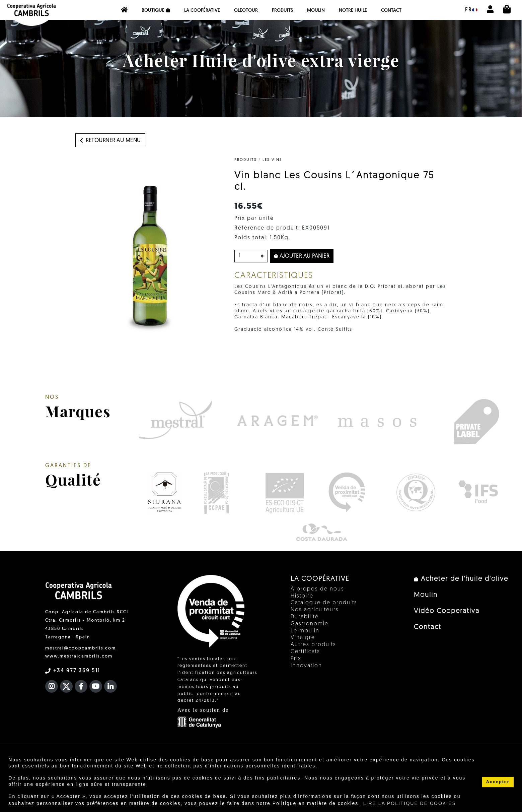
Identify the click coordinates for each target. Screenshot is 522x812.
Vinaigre (303, 638)
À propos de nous (317, 589)
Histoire (302, 596)
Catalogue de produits (324, 603)
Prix (296, 659)
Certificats (305, 652)
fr (471, 10)
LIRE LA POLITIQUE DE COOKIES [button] (410, 803)
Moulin (316, 11)
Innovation (306, 666)
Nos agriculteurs (315, 610)
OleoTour (246, 11)
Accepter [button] (498, 782)
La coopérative (202, 11)
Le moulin (305, 631)
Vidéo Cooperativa (447, 611)
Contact (391, 11)
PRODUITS (282, 11)
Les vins (272, 160)
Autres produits (313, 645)
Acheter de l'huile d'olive (461, 579)
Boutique (156, 10)
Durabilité (305, 617)
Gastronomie (310, 624)
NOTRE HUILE (353, 11)
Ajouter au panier (302, 256)
